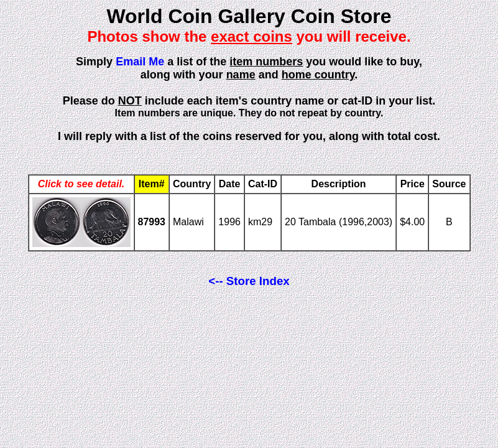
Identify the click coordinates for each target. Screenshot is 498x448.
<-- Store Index (249, 281)
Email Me (140, 62)
